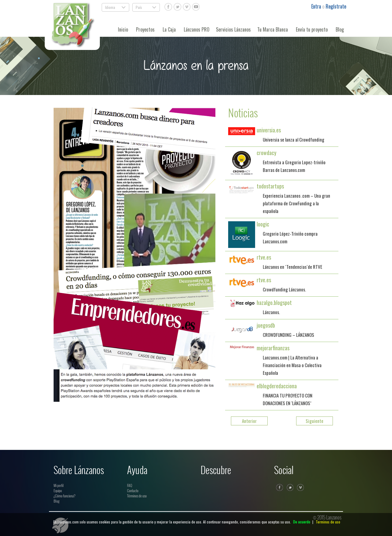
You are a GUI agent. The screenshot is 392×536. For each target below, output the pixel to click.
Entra (317, 6)
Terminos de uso (328, 522)
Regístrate (336, 6)
